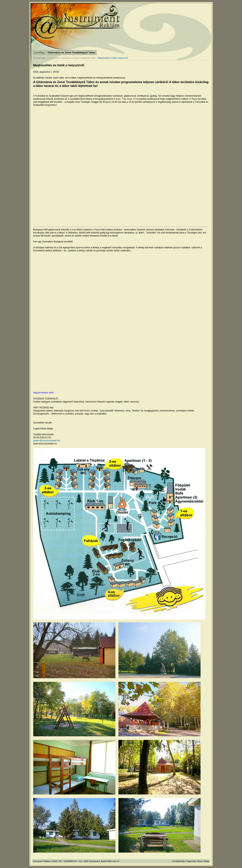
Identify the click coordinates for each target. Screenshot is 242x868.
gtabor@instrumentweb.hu (47, 441)
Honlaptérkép (178, 861)
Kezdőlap (39, 52)
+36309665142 (70, 861)
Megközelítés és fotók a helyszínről (113, 58)
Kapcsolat (191, 861)
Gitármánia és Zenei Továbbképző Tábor (72, 52)
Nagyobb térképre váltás (44, 393)
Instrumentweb (53, 58)
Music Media (203, 861)
